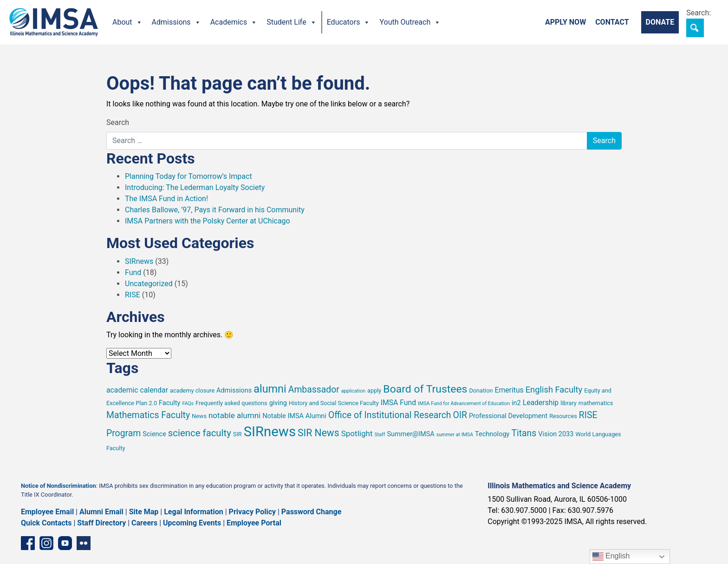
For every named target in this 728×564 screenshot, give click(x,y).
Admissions (176, 22)
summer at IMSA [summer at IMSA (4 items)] (455, 435)
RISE (133, 295)
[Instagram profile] (46, 543)
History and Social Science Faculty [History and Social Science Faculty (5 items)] (334, 403)
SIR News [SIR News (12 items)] (318, 433)
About (127, 22)
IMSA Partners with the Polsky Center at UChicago (208, 221)
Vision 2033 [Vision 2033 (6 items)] (556, 434)
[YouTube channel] (65, 543)
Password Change (311, 512)
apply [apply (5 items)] (374, 390)
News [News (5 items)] (199, 416)
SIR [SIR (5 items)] (237, 434)
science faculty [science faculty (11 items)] (200, 433)
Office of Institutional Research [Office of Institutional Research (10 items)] (390, 415)
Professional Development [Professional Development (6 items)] (508, 416)
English (611, 557)
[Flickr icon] (84, 543)
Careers (144, 523)
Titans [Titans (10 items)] (524, 433)
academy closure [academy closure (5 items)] (192, 390)
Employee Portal (254, 523)
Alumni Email (101, 512)
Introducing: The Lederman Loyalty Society (195, 187)
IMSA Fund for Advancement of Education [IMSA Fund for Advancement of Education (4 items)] (464, 403)
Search (118, 122)
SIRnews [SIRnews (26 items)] (270, 432)
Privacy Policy (252, 512)
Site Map (144, 512)
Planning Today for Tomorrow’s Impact (188, 176)
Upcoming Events (192, 523)
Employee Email (47, 512)
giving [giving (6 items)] (278, 403)
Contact (612, 22)
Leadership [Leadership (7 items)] (541, 403)
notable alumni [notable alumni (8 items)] (234, 415)
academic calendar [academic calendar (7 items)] (137, 390)
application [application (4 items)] (353, 391)
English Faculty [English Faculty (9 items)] (554, 390)
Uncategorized (149, 284)
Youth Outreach (410, 22)
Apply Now (565, 22)
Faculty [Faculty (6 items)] (169, 403)
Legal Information (194, 512)
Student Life (291, 22)
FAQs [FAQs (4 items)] (188, 403)
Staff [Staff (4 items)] (380, 435)
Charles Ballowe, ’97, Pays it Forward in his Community (215, 210)
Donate (660, 22)
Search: (699, 13)
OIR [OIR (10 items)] (460, 415)
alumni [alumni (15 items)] (270, 389)
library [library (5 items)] (569, 403)
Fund (133, 272)
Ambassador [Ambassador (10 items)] (314, 390)
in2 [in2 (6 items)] (516, 403)
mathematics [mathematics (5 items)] (596, 403)
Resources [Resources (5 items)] (563, 416)
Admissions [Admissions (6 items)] (234, 390)
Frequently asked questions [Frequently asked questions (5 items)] (231, 403)
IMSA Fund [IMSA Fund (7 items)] (398, 403)
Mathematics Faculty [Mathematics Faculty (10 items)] (148, 415)
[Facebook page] (28, 543)
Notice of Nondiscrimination (58, 486)
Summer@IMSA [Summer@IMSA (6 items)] (410, 434)
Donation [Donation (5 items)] (481, 390)
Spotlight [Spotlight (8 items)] (357, 433)
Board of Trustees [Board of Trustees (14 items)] (425, 389)
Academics (234, 22)
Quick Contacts (46, 523)
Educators (349, 22)
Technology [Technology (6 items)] (492, 434)
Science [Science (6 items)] (154, 434)
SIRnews (139, 261)
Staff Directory (101, 523)
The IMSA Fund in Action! (166, 199)
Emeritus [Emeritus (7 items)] (509, 390)
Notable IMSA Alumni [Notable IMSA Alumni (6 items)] (294, 416)
